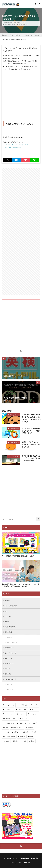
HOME (5, 35)
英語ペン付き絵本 (12, 642)
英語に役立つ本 (9, 663)
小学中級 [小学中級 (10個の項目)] (30, 728)
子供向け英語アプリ (10, 25)
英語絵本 (7, 601)
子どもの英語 (26, 863)
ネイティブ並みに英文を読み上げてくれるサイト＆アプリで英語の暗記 (31, 458)
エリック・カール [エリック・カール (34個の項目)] (22, 709)
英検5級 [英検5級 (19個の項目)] (24, 741)
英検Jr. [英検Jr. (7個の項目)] (33, 741)
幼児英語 (7, 669)
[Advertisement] (21, 94)
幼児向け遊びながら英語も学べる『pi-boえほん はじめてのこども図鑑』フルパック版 (31, 418)
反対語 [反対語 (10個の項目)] (6, 728)
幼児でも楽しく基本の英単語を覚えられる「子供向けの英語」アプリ (31, 431)
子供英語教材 (9, 632)
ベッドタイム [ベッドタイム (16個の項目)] (22, 723)
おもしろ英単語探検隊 (11, 606)
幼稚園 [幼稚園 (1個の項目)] (34, 732)
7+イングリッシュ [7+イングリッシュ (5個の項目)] (9, 705)
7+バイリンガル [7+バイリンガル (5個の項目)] (23, 705)
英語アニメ (10, 690)
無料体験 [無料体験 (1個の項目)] (22, 737)
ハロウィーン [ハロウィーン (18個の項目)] (33, 714)
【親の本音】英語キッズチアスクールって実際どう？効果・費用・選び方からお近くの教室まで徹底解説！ (20, 585)
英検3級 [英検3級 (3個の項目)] (6, 741)
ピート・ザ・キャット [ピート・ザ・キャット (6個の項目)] (10, 719)
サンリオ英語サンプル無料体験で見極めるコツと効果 (18, 556)
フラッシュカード (23, 25)
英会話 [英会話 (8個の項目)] (31, 737)
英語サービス (9, 658)
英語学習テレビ (9, 648)
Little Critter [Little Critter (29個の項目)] (35, 705)
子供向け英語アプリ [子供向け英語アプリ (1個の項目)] (18, 728)
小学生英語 (8, 674)
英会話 (7, 622)
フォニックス (9, 616)
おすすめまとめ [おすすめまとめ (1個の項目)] (9, 709)
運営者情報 (35, 858)
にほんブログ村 (6, 807)
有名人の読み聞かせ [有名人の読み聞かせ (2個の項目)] (10, 737)
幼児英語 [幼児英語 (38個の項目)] (25, 732)
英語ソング (10, 684)
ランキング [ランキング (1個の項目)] (33, 723)
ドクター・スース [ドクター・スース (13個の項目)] (9, 714)
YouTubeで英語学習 (10, 679)
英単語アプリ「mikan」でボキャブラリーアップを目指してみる (31, 444)
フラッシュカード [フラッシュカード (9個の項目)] (9, 723)
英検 (6, 611)
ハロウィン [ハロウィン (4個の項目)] (22, 714)
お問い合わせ (25, 858)
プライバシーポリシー (11, 858)
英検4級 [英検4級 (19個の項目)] (15, 741)
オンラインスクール (10, 653)
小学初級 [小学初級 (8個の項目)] (7, 732)
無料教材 (9, 637)
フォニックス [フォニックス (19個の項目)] (25, 719)
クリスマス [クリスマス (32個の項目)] (35, 709)
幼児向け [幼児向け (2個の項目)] (16, 732)
